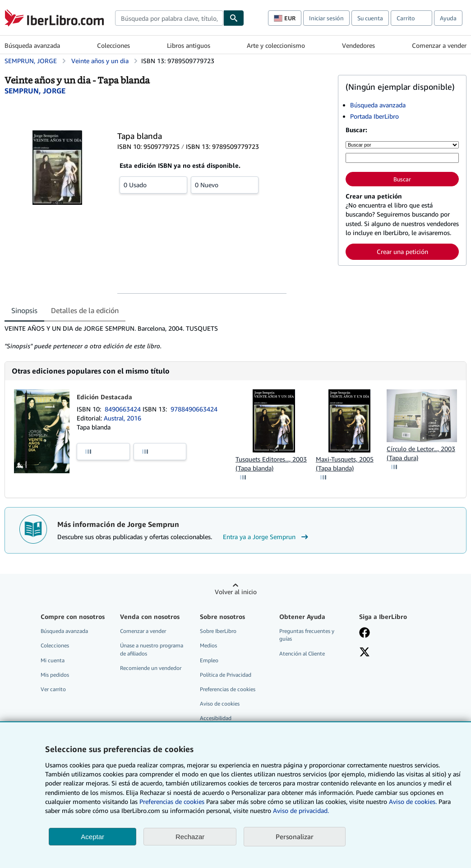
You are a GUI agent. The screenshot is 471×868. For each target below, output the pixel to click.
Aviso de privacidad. (301, 810)
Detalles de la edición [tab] (85, 310)
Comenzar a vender (439, 45)
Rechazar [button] (190, 837)
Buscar (402, 179)
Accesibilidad (216, 718)
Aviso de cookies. (413, 801)
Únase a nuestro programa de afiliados (152, 649)
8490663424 (124, 409)
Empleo (209, 660)
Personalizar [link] (295, 836)
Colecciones (113, 45)
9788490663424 (194, 409)
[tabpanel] (168, 337)
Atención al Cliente (302, 653)
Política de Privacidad (226, 675)
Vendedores (358, 45)
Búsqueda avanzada (32, 45)
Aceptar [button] (92, 837)
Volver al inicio (236, 592)
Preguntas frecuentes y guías (307, 635)
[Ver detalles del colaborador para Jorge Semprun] (35, 91)
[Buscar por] (402, 145)
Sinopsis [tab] (24, 310)
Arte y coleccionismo (276, 45)
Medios (208, 645)
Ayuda (448, 18)
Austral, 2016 (122, 418)
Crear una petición (402, 252)
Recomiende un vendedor (151, 668)
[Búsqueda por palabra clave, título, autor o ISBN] (402, 158)
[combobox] (169, 18)
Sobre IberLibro (218, 631)
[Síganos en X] (365, 653)
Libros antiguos (189, 45)
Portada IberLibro (374, 116)
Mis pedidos (55, 675)
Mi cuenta (53, 660)
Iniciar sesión (326, 18)
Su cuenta (370, 18)
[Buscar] (234, 18)
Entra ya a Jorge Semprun (267, 537)
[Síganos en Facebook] (365, 633)
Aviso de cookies (220, 704)
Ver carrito (53, 689)
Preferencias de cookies (172, 801)
